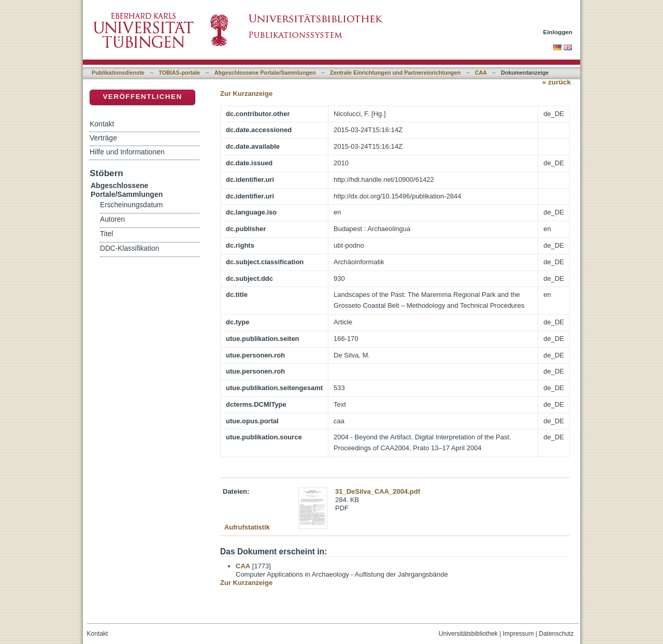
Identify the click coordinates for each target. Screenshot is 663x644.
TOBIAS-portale (179, 73)
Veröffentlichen (142, 97)
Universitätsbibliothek (468, 634)
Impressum (518, 634)
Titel (106, 234)
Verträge (103, 138)
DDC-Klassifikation (129, 248)
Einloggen (558, 32)
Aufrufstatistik (247, 527)
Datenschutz (556, 634)
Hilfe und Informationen (127, 152)
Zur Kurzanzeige (246, 94)
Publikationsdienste (118, 73)
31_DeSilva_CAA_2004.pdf (378, 491)
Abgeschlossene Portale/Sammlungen (265, 73)
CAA (481, 73)
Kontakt (102, 124)
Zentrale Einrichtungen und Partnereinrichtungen (395, 73)
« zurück (557, 82)
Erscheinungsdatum (131, 205)
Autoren (112, 219)
